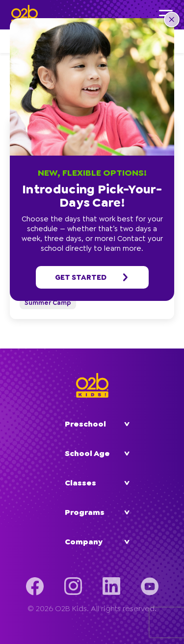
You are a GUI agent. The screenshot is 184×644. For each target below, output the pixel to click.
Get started (92, 277)
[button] (172, 21)
